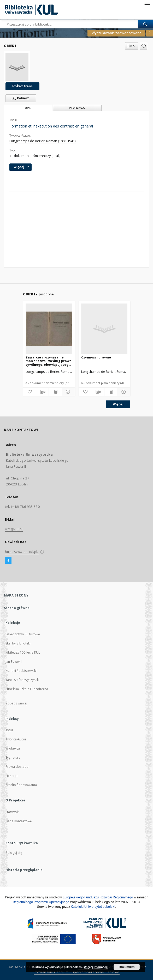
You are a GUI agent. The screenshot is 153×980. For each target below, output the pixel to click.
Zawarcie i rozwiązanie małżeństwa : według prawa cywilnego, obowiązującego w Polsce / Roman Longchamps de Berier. (49, 361)
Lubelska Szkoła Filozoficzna (27, 689)
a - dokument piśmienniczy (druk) (35, 156)
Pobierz (19, 98)
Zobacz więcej (16, 703)
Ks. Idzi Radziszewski (21, 671)
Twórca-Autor (16, 739)
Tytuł (9, 730)
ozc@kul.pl (14, 529)
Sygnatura (13, 757)
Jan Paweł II (14, 662)
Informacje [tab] (77, 108)
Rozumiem (127, 967)
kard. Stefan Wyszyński (22, 680)
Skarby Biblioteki (18, 643)
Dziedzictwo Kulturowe (23, 634)
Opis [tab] (28, 108)
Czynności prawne (96, 357)
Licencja (11, 776)
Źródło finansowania (21, 785)
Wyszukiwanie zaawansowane (116, 33)
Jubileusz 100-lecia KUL (23, 652)
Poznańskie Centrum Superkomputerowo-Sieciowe (77, 972)
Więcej (118, 404)
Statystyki (13, 812)
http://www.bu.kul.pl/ (22, 552)
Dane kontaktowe (19, 821)
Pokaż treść (22, 86)
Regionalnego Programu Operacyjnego (41, 902)
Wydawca (13, 748)
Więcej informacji (96, 967)
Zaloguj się (14, 853)
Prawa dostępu (17, 767)
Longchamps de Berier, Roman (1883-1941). (43, 141)
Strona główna (17, 608)
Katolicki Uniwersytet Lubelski (93, 907)
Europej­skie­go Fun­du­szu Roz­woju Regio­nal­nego (98, 897)
